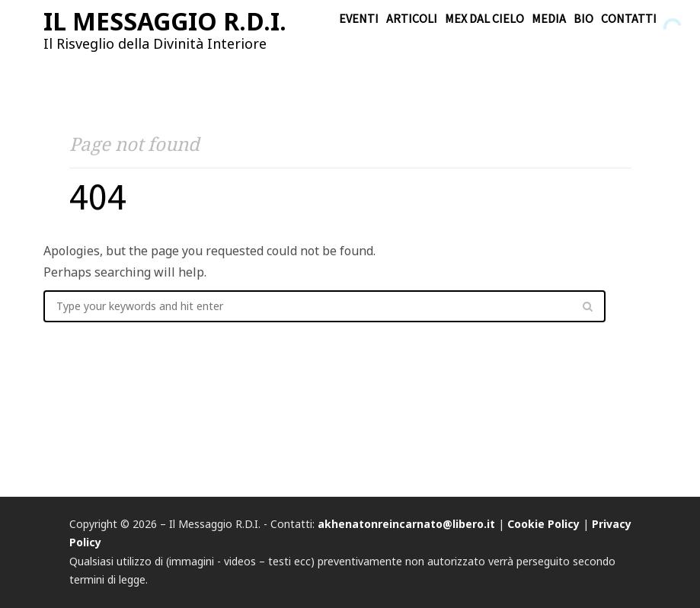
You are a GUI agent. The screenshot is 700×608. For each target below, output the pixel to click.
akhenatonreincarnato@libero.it (406, 524)
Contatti (629, 18)
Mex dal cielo (484, 18)
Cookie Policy (543, 524)
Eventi (359, 18)
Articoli (412, 18)
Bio (583, 18)
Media (549, 18)
